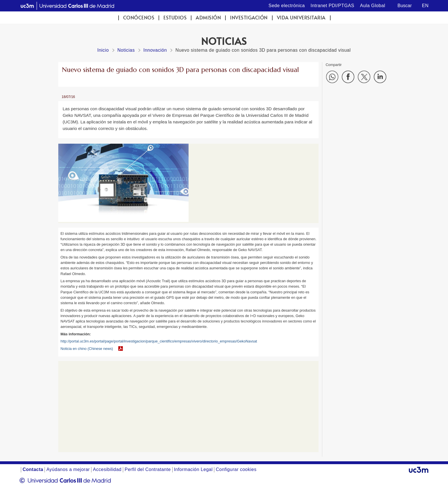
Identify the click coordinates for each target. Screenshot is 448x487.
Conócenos (139, 18)
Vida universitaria (301, 18)
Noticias (126, 50)
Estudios (175, 18)
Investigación (249, 18)
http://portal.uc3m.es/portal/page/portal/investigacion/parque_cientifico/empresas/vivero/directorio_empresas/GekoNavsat (159, 341)
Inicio (103, 50)
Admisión (208, 18)
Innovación (155, 50)
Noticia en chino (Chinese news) (87, 349)
